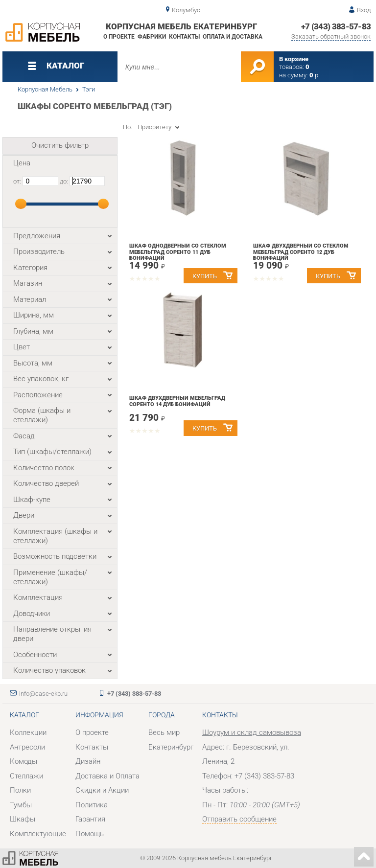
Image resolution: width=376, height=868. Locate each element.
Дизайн (88, 761)
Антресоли (27, 747)
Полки (20, 790)
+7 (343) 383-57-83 (336, 26)
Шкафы (23, 819)
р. (315, 75)
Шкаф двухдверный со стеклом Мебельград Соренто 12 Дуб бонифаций (301, 252)
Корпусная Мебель (45, 89)
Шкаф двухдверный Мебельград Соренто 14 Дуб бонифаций (177, 401)
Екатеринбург (171, 747)
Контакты (184, 37)
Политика (92, 805)
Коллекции (28, 732)
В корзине (294, 59)
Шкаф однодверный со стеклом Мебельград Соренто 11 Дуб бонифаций (178, 252)
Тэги (89, 89)
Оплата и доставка (233, 37)
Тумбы (21, 805)
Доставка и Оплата (107, 776)
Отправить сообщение (239, 819)
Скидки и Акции (102, 790)
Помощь (90, 834)
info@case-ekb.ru (43, 694)
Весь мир (164, 732)
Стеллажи (26, 776)
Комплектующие (38, 834)
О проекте (119, 37)
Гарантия (90, 819)
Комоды (23, 761)
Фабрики (152, 37)
